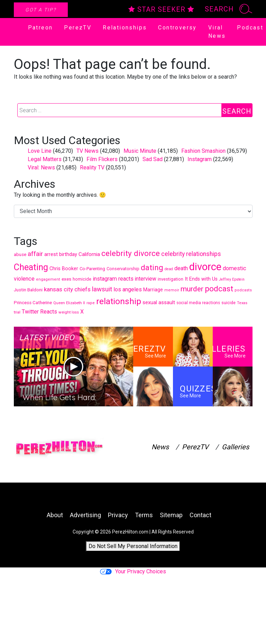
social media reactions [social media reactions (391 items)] (198, 303)
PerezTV (78, 28)
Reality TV (92, 167)
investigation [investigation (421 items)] (171, 279)
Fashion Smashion (203, 151)
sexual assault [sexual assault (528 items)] (159, 303)
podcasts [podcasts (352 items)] (243, 290)
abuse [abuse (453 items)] (20, 254)
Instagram (200, 159)
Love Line (40, 151)
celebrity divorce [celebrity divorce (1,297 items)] (131, 253)
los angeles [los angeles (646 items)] (128, 289)
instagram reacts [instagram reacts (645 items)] (113, 279)
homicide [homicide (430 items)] (82, 279)
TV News (88, 151)
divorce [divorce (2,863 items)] (205, 267)
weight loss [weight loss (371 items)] (69, 312)
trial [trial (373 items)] (17, 312)
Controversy (177, 28)
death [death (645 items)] (181, 268)
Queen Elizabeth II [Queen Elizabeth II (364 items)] (69, 303)
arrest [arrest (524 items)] (51, 254)
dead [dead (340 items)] (169, 269)
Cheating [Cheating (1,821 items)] (31, 267)
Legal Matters (45, 159)
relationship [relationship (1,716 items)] (119, 301)
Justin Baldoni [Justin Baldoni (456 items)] (28, 290)
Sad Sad (153, 159)
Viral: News (41, 167)
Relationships (125, 28)
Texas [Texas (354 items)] (242, 303)
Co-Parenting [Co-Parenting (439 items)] (92, 269)
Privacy (118, 515)
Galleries (235, 447)
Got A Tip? (41, 10)
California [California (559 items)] (89, 254)
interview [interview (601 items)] (146, 279)
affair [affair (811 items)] (35, 254)
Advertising (85, 515)
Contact (200, 515)
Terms (144, 515)
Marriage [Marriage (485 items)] (153, 290)
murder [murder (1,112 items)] (192, 289)
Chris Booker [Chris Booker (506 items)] (64, 268)
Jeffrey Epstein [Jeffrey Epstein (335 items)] (232, 279)
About (55, 515)
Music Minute (140, 151)
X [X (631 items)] (82, 312)
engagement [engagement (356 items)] (48, 279)
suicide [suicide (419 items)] (228, 303)
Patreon (40, 28)
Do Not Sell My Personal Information (133, 546)
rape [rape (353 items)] (91, 303)
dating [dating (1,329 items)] (152, 267)
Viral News (217, 32)
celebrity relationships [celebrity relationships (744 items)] (191, 254)
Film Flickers (102, 159)
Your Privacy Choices (133, 571)
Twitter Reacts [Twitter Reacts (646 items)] (39, 312)
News (160, 447)
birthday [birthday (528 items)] (68, 254)
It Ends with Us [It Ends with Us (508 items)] (201, 279)
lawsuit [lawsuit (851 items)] (102, 289)
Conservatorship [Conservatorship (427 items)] (123, 269)
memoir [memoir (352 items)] (172, 290)
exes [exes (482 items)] (66, 279)
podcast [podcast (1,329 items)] (219, 289)
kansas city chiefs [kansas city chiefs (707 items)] (67, 289)
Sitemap (171, 515)
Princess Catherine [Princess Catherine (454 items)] (33, 303)
